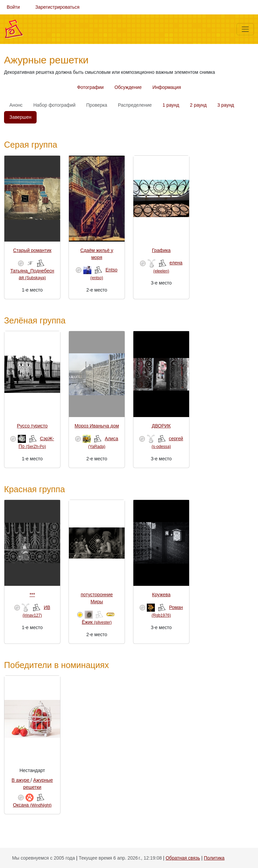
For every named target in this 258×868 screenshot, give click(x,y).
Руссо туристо (32, 426)
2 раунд (198, 105)
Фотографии (90, 87)
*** (32, 595)
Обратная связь (183, 858)
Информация (167, 87)
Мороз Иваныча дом (97, 426)
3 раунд (226, 105)
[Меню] (245, 29)
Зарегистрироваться (57, 7)
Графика (161, 250)
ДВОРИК (161, 426)
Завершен (20, 117)
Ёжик (97, 622)
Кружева (161, 595)
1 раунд (171, 105)
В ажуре (21, 780)
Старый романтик (32, 250)
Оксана (32, 805)
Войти (13, 7)
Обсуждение (128, 87)
